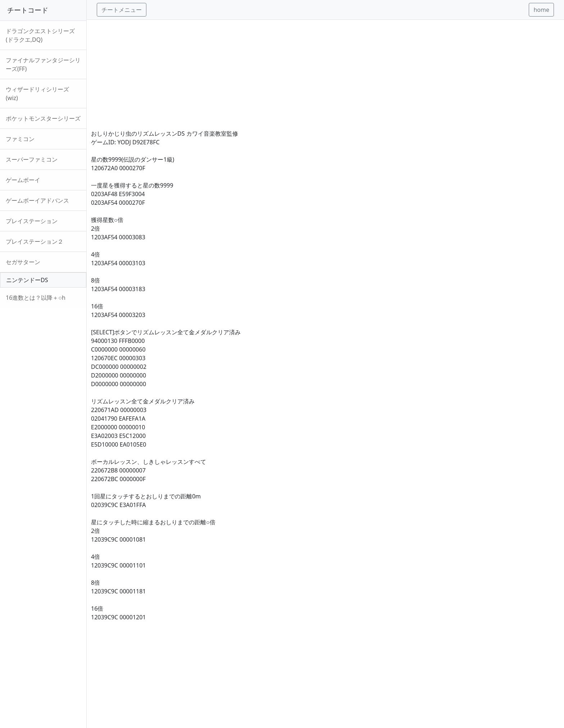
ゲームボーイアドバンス (37, 200)
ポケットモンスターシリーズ (43, 118)
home (541, 10)
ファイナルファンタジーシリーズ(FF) (43, 64)
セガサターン (23, 262)
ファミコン (20, 139)
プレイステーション (32, 221)
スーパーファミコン (32, 159)
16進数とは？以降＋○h (36, 298)
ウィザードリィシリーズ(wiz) (37, 94)
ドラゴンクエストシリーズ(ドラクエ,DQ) (40, 35)
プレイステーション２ (35, 241)
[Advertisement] (307, 70)
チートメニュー (122, 10)
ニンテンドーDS (27, 280)
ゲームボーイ (23, 180)
